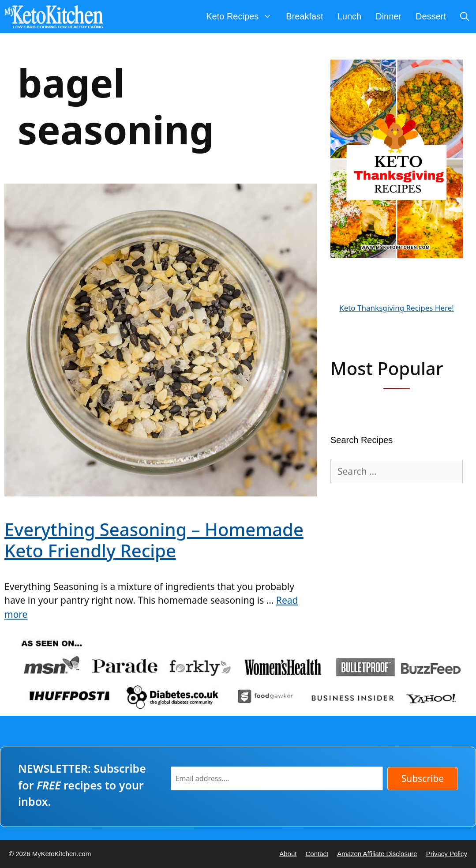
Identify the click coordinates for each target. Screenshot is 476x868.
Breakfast (304, 16)
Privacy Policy (447, 854)
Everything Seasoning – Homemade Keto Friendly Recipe (154, 540)
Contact (317, 854)
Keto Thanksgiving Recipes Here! (397, 308)
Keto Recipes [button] (242, 17)
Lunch (350, 16)
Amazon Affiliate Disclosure (377, 854)
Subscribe (423, 778)
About (288, 854)
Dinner (388, 16)
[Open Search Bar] (465, 17)
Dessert (431, 16)
